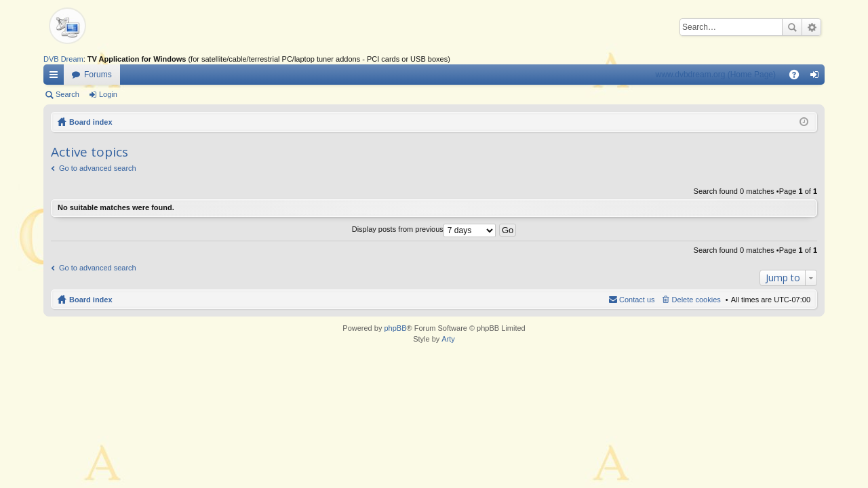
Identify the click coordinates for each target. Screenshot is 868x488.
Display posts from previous (424, 229)
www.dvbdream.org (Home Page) (716, 75)
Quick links (56, 77)
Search (792, 27)
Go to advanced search (98, 168)
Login (108, 94)
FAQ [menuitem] (798, 77)
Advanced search (811, 27)
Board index (91, 122)
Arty (448, 339)
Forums (98, 75)
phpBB (395, 328)
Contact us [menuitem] (637, 300)
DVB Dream (63, 59)
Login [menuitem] (817, 77)
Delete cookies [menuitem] (696, 300)
